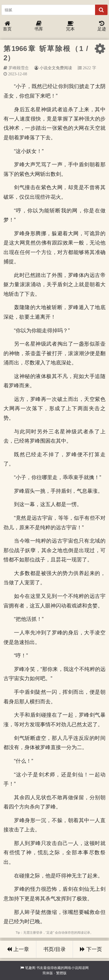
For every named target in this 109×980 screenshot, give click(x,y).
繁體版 (61, 973)
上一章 (18, 949)
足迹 (102, 26)
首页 (7, 26)
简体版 (48, 973)
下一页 (91, 949)
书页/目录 (54, 949)
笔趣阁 (30, 968)
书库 (39, 26)
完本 (70, 26)
